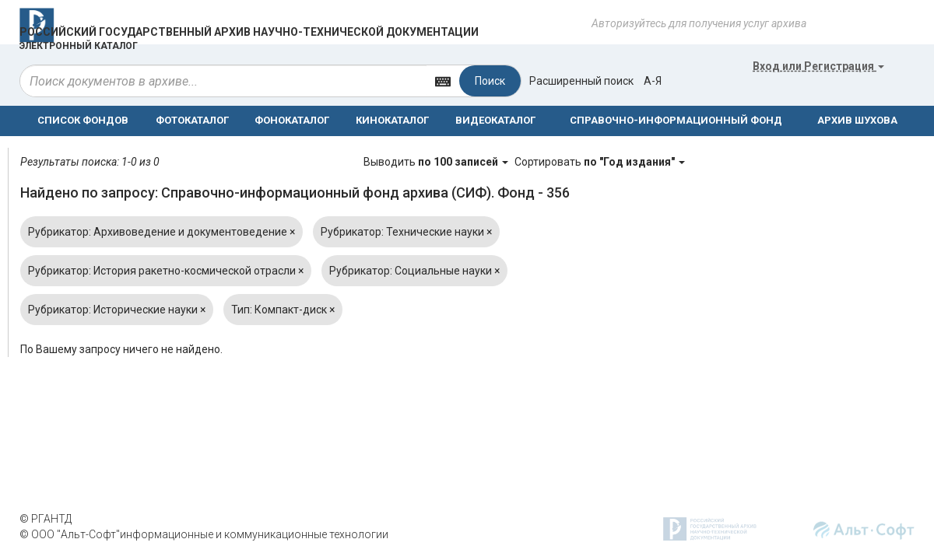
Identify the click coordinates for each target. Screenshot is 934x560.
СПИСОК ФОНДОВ (83, 120)
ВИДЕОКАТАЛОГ (495, 120)
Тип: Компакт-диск (283, 310)
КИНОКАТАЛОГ (392, 120)
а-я (653, 81)
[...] (223, 81)
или (818, 66)
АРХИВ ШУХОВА (857, 120)
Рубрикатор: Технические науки (406, 232)
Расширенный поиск (581, 81)
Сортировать (600, 162)
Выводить (437, 162)
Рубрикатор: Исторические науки (117, 310)
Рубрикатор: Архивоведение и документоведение (162, 232)
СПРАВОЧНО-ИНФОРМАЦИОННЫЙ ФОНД (676, 120)
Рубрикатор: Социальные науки (414, 271)
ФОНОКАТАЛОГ (292, 120)
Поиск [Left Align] (490, 81)
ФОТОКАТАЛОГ (192, 120)
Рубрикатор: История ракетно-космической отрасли (166, 271)
